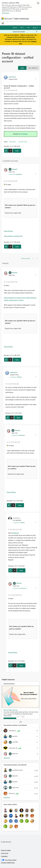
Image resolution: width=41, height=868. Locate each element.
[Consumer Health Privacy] (21, 863)
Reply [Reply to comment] (17, 247)
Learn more (5, 13)
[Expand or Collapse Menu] (3, 23)
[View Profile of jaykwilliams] (12, 77)
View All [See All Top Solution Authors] (7, 758)
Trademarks (4, 856)
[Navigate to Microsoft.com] (7, 19)
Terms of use (5, 853)
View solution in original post (13, 236)
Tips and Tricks (23, 142)
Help (28, 27)
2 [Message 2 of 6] (10, 355)
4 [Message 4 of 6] (10, 242)
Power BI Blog (8, 231)
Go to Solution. (23, 134)
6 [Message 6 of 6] (14, 661)
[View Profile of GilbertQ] (15, 169)
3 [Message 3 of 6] (11, 413)
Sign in (22, 27)
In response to (15, 174)
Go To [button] (35, 28)
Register (15, 27)
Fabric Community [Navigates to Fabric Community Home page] (22, 19)
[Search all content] (25, 32)
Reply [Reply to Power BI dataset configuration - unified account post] (17, 151)
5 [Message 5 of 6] (14, 566)
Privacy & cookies (6, 850)
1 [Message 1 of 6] (10, 146)
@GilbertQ (15, 533)
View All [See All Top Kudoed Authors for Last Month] (7, 797)
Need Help (13, 142)
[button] (22, 68)
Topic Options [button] (32, 68)
